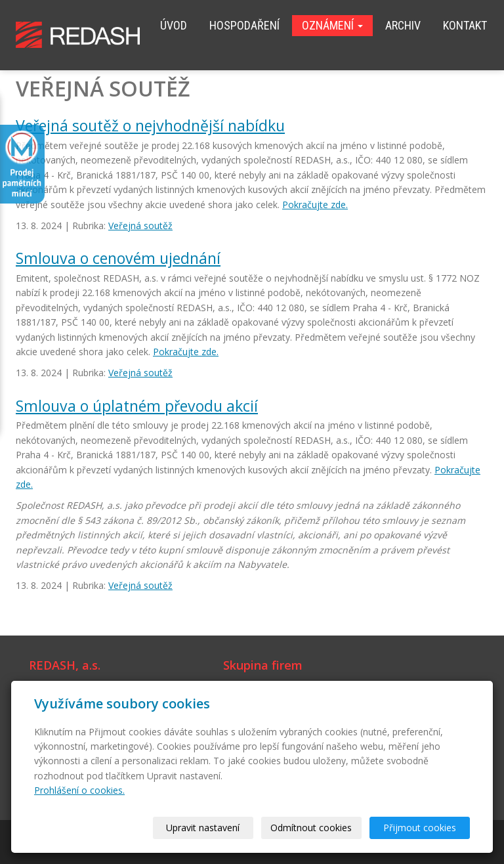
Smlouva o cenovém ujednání (118, 258)
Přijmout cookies (420, 828)
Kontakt (465, 25)
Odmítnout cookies (311, 828)
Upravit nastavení (203, 828)
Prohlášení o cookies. (79, 790)
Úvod (174, 25)
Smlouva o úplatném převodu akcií (137, 406)
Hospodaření (244, 25)
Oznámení (332, 25)
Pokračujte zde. (315, 205)
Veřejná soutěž (140, 226)
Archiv (403, 25)
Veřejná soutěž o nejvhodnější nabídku (150, 125)
